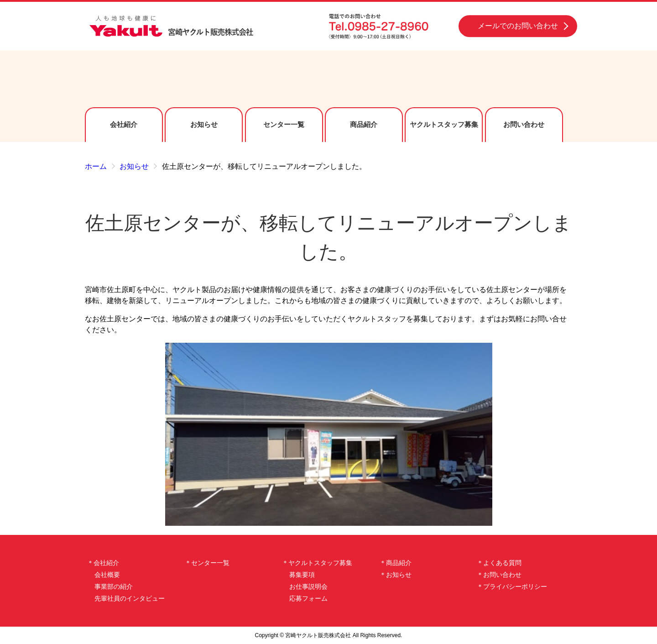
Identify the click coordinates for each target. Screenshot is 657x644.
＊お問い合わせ (499, 575)
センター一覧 (284, 124)
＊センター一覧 (207, 563)
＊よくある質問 (499, 563)
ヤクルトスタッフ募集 (444, 124)
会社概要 (107, 575)
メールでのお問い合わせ (518, 26)
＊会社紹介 (103, 563)
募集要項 (302, 575)
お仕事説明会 (308, 586)
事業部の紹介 (114, 586)
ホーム (96, 166)
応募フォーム (308, 598)
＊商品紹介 (396, 563)
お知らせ (204, 124)
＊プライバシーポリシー (512, 586)
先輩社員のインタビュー (130, 598)
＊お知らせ (396, 575)
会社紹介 (124, 124)
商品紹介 (364, 124)
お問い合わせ (524, 124)
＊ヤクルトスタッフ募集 (317, 563)
